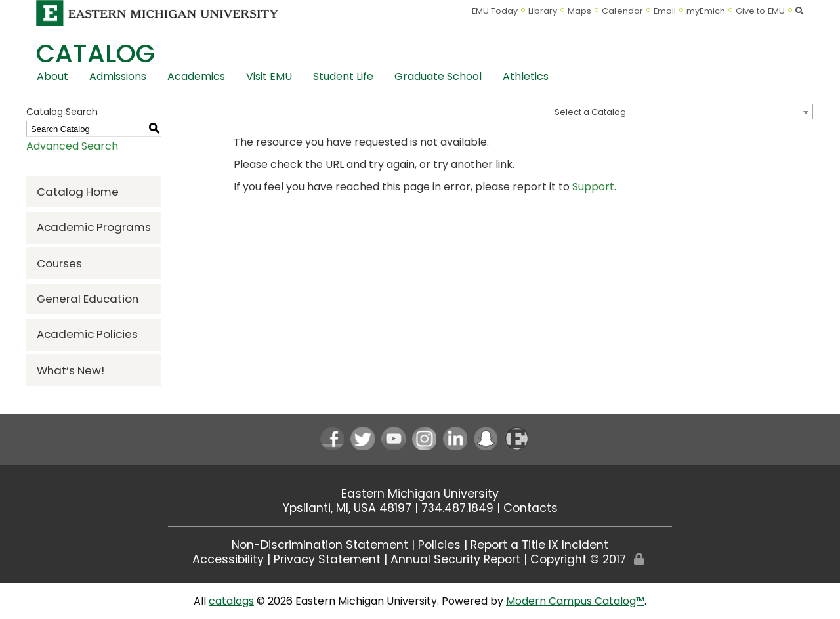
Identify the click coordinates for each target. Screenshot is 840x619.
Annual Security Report (455, 559)
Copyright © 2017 (578, 559)
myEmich (706, 11)
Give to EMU (760, 11)
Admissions (118, 76)
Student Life (343, 76)
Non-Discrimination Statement (320, 545)
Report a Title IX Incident (539, 545)
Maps (579, 11)
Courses (59, 263)
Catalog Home (78, 192)
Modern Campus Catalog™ (575, 601)
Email (665, 11)
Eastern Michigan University (420, 494)
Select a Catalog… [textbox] (593, 112)
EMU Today (495, 11)
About (52, 76)
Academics (196, 76)
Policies (439, 545)
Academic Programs (94, 227)
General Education (88, 299)
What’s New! (71, 370)
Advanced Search (72, 146)
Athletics (526, 76)
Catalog (95, 53)
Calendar (622, 11)
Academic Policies (87, 334)
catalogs (231, 601)
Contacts (531, 508)
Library (543, 11)
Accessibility (228, 559)
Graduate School (438, 76)
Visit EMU (269, 76)
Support (593, 187)
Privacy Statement (327, 559)
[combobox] (682, 112)
